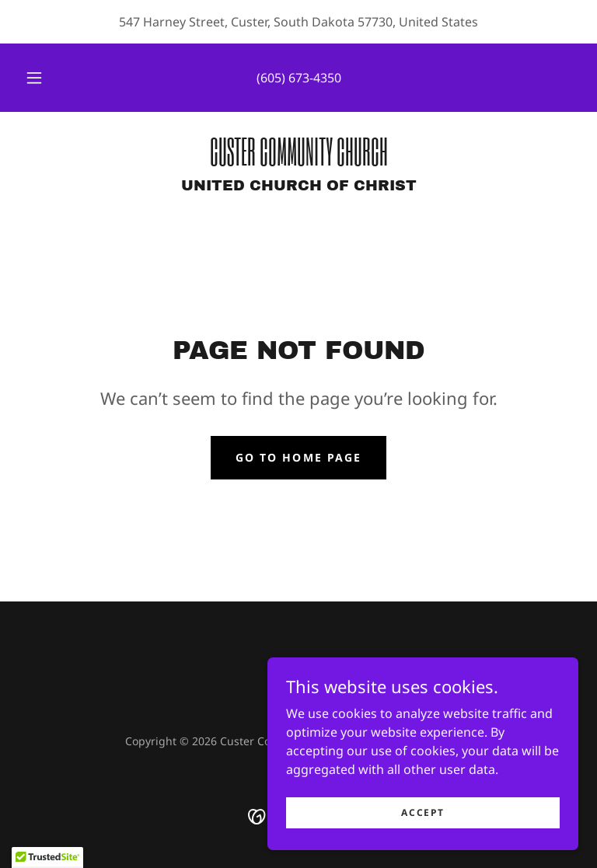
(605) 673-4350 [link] (299, 78)
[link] (298, 161)
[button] (43, 78)
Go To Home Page (298, 457)
